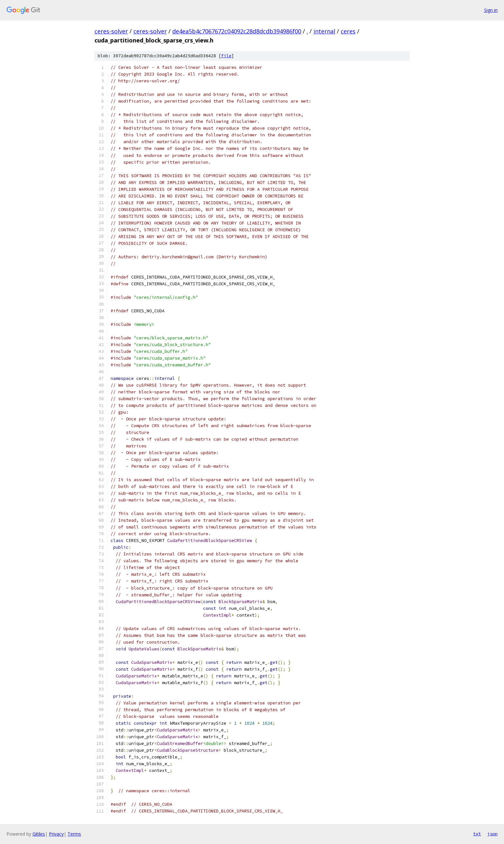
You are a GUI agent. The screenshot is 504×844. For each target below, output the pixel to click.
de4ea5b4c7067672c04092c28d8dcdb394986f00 (237, 31)
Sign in (491, 10)
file (226, 56)
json (492, 834)
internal (324, 31)
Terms (74, 834)
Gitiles (39, 834)
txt (477, 834)
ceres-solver (111, 31)
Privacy (56, 834)
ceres (348, 31)
